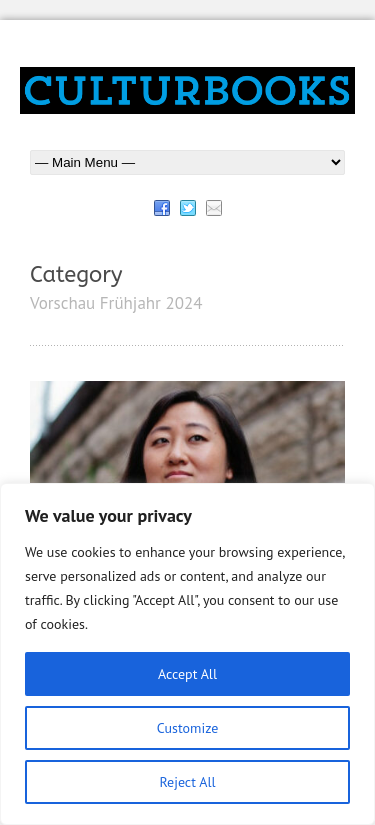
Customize (188, 728)
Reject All (187, 782)
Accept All (187, 674)
